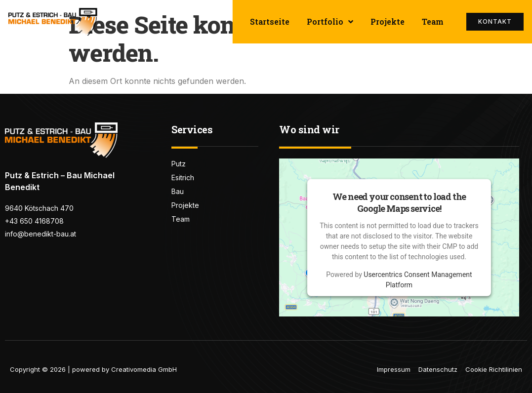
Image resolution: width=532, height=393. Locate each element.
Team (433, 21)
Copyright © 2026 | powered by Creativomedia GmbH (93, 369)
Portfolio (330, 22)
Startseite (270, 21)
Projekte (388, 21)
